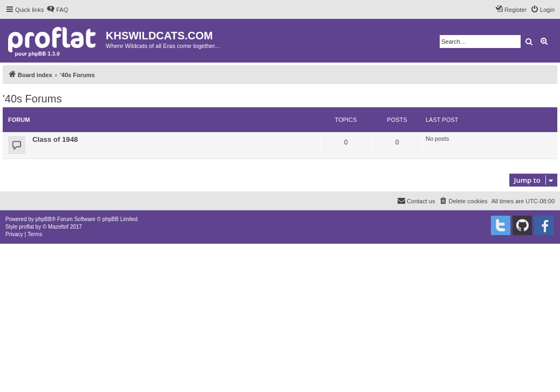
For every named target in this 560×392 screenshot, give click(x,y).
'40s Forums (32, 99)
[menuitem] (57, 10)
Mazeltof (58, 227)
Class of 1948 (55, 139)
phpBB (44, 219)
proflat (26, 227)
